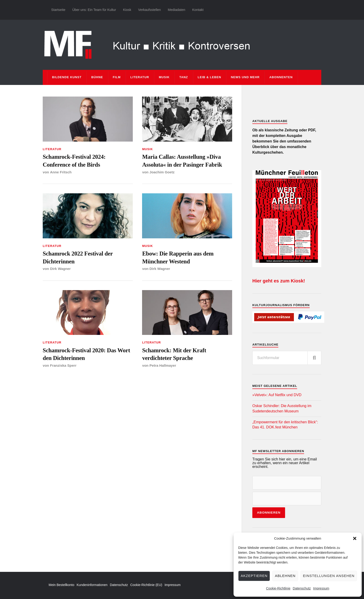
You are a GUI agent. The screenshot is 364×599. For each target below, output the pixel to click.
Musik (164, 77)
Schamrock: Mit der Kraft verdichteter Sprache (175, 355)
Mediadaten (177, 10)
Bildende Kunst (67, 77)
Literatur (140, 77)
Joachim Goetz (162, 172)
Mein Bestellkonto (62, 585)
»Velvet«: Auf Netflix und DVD (277, 395)
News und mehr (245, 77)
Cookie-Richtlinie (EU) (146, 585)
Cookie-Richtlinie (278, 588)
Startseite (58, 10)
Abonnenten (281, 77)
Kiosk (127, 10)
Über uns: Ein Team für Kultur (94, 10)
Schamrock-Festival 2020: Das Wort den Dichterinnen (87, 355)
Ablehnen (285, 576)
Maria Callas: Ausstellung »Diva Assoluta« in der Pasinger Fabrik (183, 161)
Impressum (321, 588)
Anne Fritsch (61, 172)
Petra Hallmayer (163, 367)
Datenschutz (302, 588)
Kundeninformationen (92, 585)
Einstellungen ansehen (329, 576)
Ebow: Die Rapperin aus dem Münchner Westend (179, 258)
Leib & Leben (210, 77)
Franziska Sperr (63, 367)
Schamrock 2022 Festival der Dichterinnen (78, 258)
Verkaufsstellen (149, 10)
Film (117, 77)
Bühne (97, 77)
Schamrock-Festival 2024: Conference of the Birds (75, 161)
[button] (355, 538)
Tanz (184, 77)
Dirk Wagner (60, 269)
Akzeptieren (254, 576)
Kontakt (198, 10)
